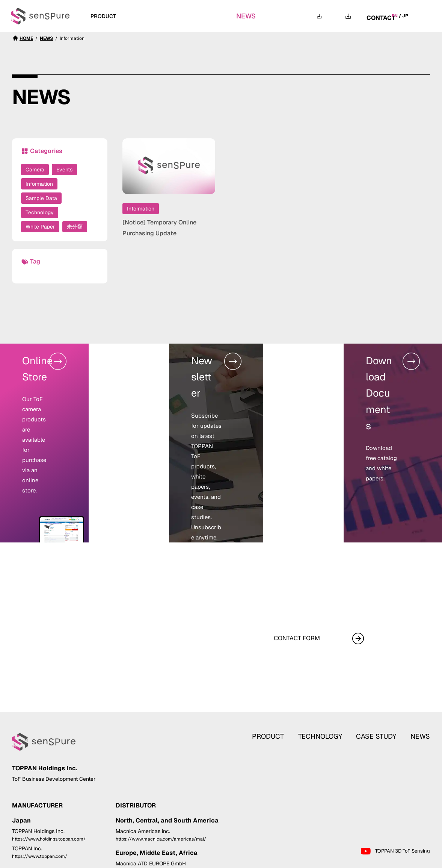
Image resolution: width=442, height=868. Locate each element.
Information (39, 184)
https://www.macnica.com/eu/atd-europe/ (162, 823)
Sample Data (41, 198)
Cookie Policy (413, 861)
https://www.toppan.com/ (40, 808)
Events (64, 170)
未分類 (75, 227)
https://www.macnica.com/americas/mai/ (161, 791)
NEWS (250, 16)
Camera (35, 170)
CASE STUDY (206, 16)
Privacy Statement (368, 861)
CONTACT (381, 16)
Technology (40, 212)
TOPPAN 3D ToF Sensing (395, 803)
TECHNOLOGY (152, 16)
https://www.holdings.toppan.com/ (49, 791)
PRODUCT (281, 675)
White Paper (40, 227)
